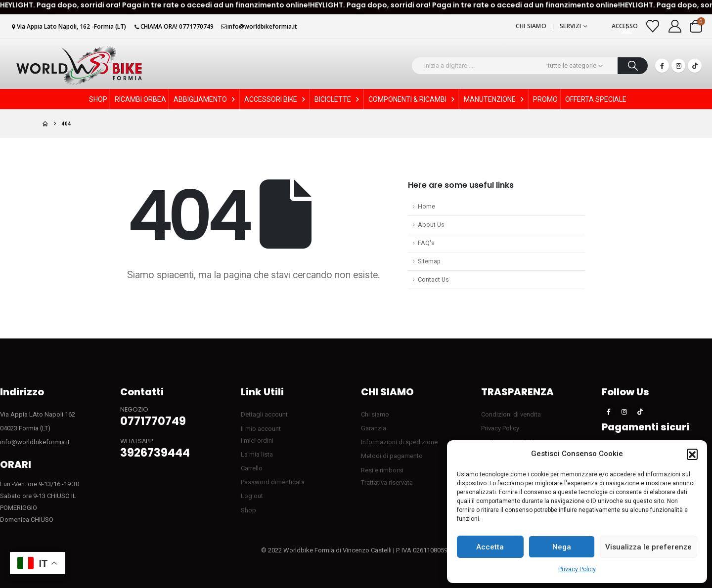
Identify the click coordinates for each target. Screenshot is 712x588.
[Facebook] (662, 66)
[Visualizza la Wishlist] (653, 26)
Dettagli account (264, 414)
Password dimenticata (273, 482)
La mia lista (257, 454)
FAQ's (426, 243)
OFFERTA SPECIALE (596, 99)
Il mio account (261, 429)
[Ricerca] (633, 66)
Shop (248, 510)
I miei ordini (257, 441)
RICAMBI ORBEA (140, 99)
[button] (692, 454)
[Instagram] (678, 66)
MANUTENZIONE (495, 99)
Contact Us (433, 279)
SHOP (98, 99)
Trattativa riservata (387, 483)
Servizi (570, 26)
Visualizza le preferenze (648, 547)
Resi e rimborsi (382, 470)
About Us (431, 225)
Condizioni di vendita (511, 414)
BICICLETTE (338, 99)
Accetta (490, 547)
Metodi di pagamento (392, 456)
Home (426, 206)
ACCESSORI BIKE (276, 99)
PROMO (545, 99)
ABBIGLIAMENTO (205, 99)
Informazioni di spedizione (399, 442)
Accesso (625, 26)
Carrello (252, 468)
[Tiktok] (695, 66)
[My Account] (675, 26)
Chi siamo (531, 26)
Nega (562, 547)
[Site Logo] (79, 65)
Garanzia (374, 428)
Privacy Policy (577, 569)
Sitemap (429, 261)
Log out (252, 496)
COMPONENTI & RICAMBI (412, 99)
